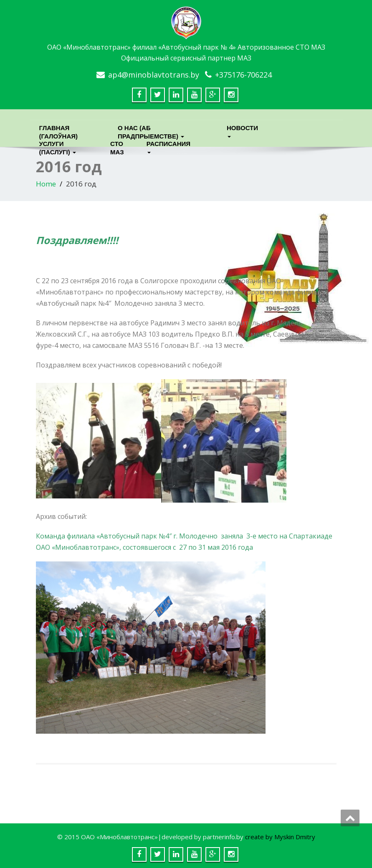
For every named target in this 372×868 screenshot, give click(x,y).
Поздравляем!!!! (77, 240)
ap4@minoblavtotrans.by (154, 75)
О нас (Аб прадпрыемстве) (151, 130)
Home (46, 184)
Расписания (167, 146)
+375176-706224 (243, 75)
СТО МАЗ (117, 146)
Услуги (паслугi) (58, 146)
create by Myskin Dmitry (280, 837)
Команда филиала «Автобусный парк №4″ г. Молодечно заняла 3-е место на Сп (167, 536)
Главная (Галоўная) (59, 130)
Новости (242, 130)
